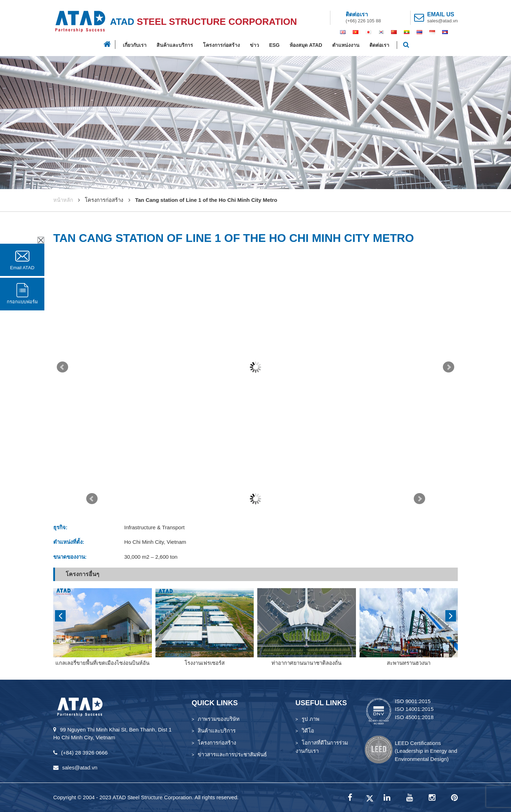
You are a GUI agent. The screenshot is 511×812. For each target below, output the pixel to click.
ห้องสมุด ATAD (306, 45)
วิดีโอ (308, 731)
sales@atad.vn (443, 21)
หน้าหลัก (63, 200)
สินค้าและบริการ (175, 45)
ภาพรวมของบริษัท (219, 719)
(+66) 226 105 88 (363, 21)
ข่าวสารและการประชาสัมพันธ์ (232, 754)
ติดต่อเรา (379, 45)
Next (449, 367)
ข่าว (254, 45)
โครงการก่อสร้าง (221, 45)
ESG (274, 45)
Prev (62, 367)
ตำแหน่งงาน (346, 45)
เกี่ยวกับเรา (135, 45)
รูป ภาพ (311, 719)
